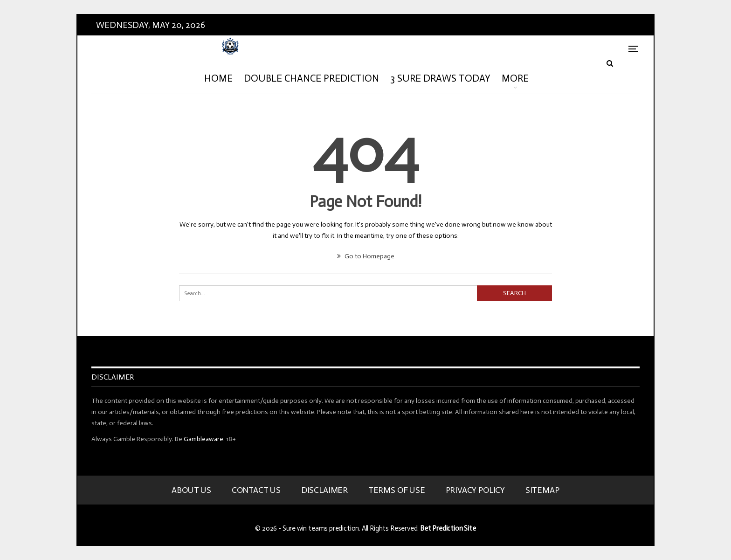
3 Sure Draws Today (440, 78)
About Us (191, 490)
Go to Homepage (366, 256)
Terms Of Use (397, 490)
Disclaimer (324, 490)
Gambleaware (203, 439)
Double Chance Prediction (311, 78)
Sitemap (542, 490)
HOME (218, 78)
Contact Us (256, 490)
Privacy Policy (475, 490)
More (515, 78)
